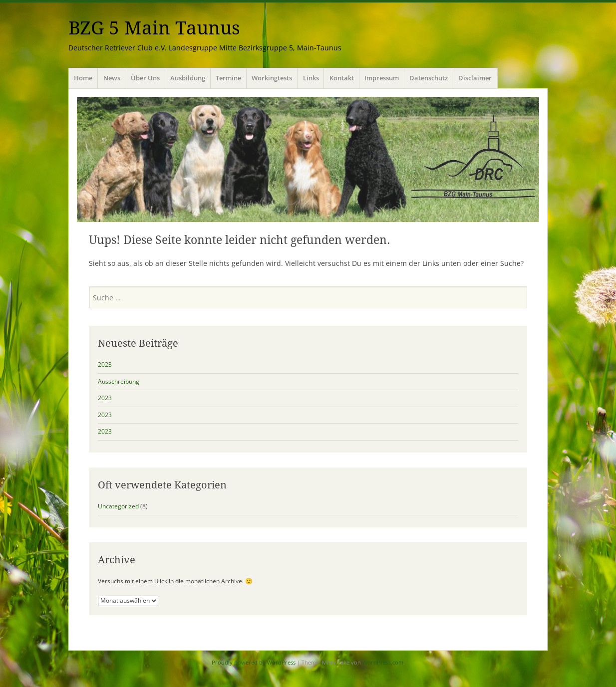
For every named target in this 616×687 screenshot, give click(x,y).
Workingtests (272, 78)
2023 (105, 364)
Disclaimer (475, 78)
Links (311, 78)
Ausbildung (188, 78)
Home (83, 78)
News (112, 78)
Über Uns (145, 78)
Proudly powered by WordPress (254, 662)
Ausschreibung (119, 381)
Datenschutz (429, 78)
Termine (228, 78)
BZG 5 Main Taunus (154, 28)
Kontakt (342, 78)
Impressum (382, 78)
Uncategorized (118, 506)
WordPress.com (383, 662)
